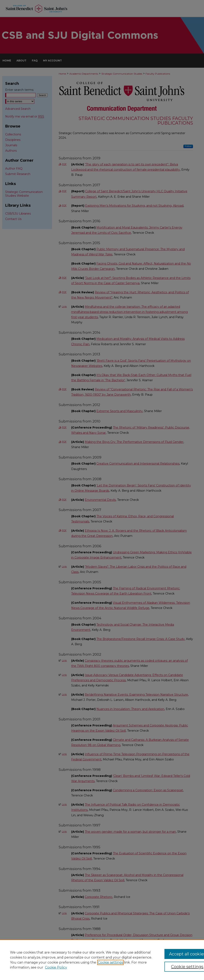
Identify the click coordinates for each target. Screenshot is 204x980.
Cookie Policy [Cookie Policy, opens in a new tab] (56, 967)
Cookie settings (110, 962)
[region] (102, 960)
